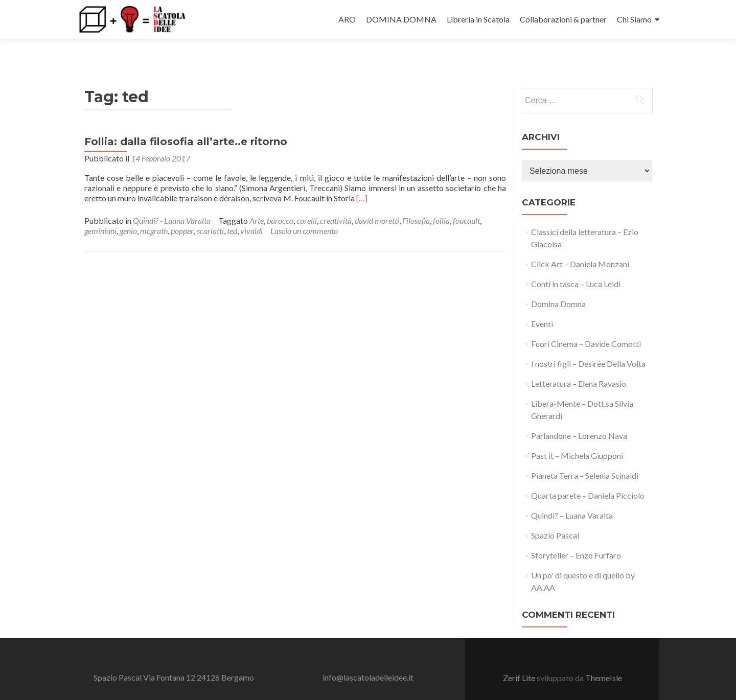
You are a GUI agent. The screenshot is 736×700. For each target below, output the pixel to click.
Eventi (542, 305)
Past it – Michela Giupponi (577, 437)
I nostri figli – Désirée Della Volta (588, 345)
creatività (336, 202)
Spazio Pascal (555, 517)
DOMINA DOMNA (401, 19)
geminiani (100, 212)
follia (441, 202)
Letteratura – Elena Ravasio (579, 365)
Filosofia (416, 202)
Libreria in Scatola (478, 19)
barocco (280, 202)
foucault (466, 202)
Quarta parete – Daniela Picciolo (588, 477)
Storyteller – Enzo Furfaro (576, 537)
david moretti (377, 202)
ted (232, 212)
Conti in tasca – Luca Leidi (576, 265)
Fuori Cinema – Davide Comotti (586, 325)
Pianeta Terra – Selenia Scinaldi (585, 457)
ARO (347, 19)
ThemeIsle (604, 660)
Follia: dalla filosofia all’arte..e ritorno (186, 123)
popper (182, 212)
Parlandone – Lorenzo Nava (579, 417)
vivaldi (251, 212)
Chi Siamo (634, 19)
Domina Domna (558, 285)
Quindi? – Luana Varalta (572, 497)
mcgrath (154, 212)
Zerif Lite (520, 660)
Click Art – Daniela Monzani (580, 246)
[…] (362, 180)
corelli (307, 202)
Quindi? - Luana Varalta (172, 202)
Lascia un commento (304, 212)
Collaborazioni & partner (563, 19)
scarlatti (210, 212)
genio (128, 212)
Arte (257, 202)
